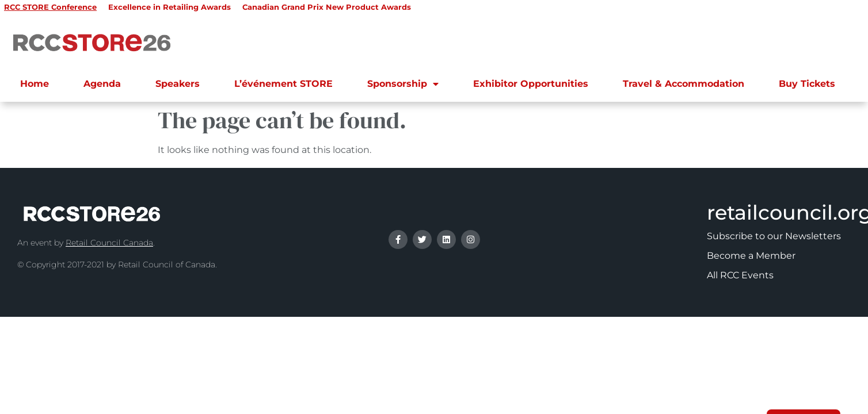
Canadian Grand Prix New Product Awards (327, 7)
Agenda (102, 84)
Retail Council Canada (109, 243)
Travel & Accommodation (684, 84)
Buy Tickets (807, 84)
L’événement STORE (283, 84)
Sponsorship (403, 84)
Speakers (178, 84)
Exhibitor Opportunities (531, 84)
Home (35, 84)
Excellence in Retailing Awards (170, 7)
